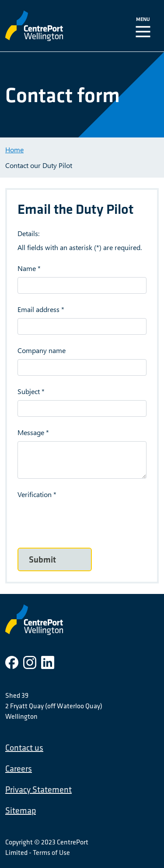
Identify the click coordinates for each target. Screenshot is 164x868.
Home (14, 149)
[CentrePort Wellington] (51, 26)
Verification (35, 494)
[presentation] (84, 520)
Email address (38, 309)
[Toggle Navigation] (145, 26)
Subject (29, 391)
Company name (42, 350)
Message (31, 432)
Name (27, 268)
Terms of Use (51, 852)
